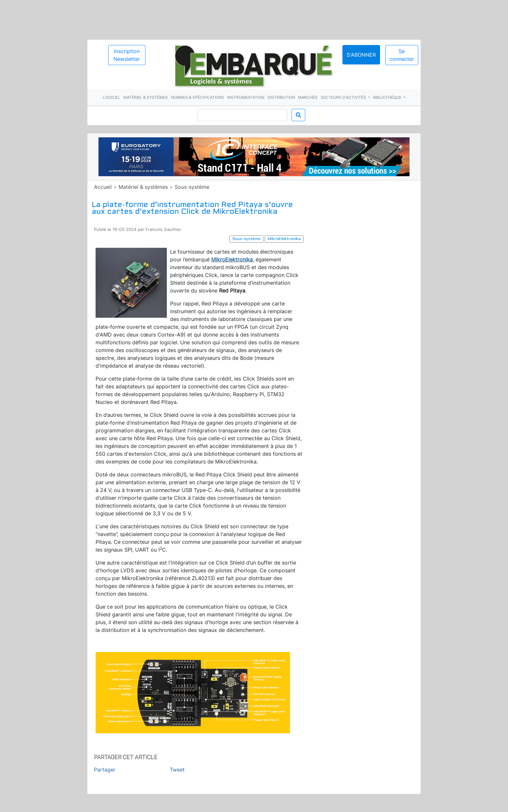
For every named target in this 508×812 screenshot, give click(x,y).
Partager (105, 770)
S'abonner (361, 55)
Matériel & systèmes (146, 97)
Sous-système (192, 187)
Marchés (308, 97)
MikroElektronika (232, 259)
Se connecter (402, 55)
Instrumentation (246, 97)
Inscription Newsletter (127, 55)
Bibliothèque (388, 97)
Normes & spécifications (198, 97)
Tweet (177, 770)
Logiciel (111, 97)
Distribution (281, 97)
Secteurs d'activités (344, 97)
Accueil (103, 187)
